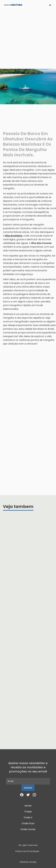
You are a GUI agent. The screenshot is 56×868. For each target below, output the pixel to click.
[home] (13, 5)
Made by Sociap (28, 862)
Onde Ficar (28, 823)
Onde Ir (28, 817)
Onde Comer (28, 829)
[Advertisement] (28, 40)
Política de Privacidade (27, 851)
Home (28, 806)
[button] (50, 5)
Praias (28, 812)
